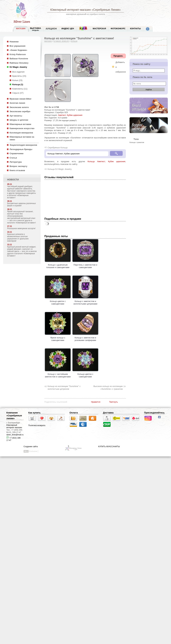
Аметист (62, 115)
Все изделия (18, 72)
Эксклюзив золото (19, 107)
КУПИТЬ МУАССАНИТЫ (109, 447)
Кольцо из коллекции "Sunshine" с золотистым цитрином (64, 388)
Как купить (35, 413)
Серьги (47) (18, 93)
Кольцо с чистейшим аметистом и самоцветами (58, 374)
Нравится (96, 402)
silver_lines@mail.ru (15, 435)
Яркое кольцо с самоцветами (58, 338)
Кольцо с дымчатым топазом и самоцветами (58, 265)
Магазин (48, 41)
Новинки (14, 42)
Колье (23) (17, 80)
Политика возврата (37, 425)
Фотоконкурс (118, 29)
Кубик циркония (75, 115)
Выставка (35, 29)
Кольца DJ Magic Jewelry (60, 169)
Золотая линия (17, 103)
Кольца (74, 41)
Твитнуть (113, 402)
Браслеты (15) (19, 76)
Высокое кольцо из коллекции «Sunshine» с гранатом (108, 388)
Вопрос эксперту (18, 166)
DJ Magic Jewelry (18, 67)
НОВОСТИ (13, 180)
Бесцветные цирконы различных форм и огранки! (22, 204)
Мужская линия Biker (20, 99)
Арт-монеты (16, 116)
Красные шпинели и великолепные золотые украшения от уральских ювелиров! (18, 238)
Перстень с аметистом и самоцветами (85, 265)
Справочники (17, 153)
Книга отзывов (17, 170)
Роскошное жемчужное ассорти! (21, 228)
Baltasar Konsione (19, 59)
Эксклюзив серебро (20, 111)
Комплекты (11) (20, 89)
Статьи (13, 158)
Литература (16, 162)
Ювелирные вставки (20, 124)
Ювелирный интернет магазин (14, 426)
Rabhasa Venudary (19, 63)
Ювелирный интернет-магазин (71, 10)
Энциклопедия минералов (23, 145)
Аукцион (51, 29)
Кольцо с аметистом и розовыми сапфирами (85, 338)
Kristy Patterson (18, 54)
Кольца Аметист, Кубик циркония (106, 161)
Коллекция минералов (21, 133)
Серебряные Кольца (58, 148)
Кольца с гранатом (137, 142)
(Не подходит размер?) (68, 120)
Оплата (74, 413)
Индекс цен (68, 29)
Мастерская (99, 29)
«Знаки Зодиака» (18, 50)
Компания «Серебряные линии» (14, 416)
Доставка (108, 413)
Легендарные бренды (21, 149)
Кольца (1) (18, 84)
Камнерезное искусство (22, 128)
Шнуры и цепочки (19, 120)
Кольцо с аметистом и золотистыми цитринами (85, 301)
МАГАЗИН (21, 29)
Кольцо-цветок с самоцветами (58, 301)
